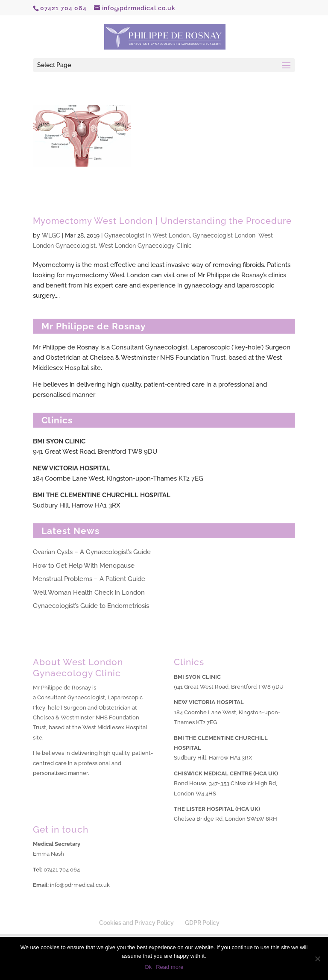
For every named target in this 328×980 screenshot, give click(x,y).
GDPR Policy (202, 923)
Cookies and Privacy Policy (136, 923)
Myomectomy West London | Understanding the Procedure (162, 221)
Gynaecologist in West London (147, 235)
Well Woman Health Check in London (89, 593)
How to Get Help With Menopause (84, 566)
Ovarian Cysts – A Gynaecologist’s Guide (92, 552)
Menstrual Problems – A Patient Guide (89, 579)
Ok (148, 967)
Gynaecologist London (224, 235)
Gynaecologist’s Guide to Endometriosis (91, 606)
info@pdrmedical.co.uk (80, 885)
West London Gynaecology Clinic (145, 246)
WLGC (51, 235)
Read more (170, 967)
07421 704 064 (62, 870)
